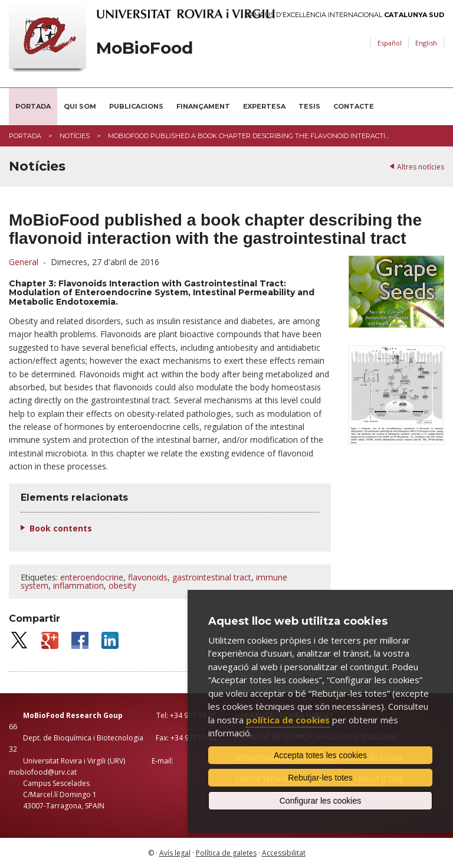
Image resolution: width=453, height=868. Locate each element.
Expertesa (264, 106)
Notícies (75, 136)
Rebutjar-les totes (320, 778)
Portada (33, 106)
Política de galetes (226, 853)
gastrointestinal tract (212, 577)
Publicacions (136, 106)
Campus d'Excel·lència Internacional (345, 15)
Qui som (80, 106)
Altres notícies (421, 167)
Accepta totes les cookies (320, 755)
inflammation (78, 585)
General (24, 262)
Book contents (61, 528)
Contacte (354, 106)
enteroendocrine (92, 577)
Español (390, 43)
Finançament (203, 106)
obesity (122, 585)
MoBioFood (145, 48)
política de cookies (288, 720)
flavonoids (148, 577)
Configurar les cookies (321, 801)
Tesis (309, 106)
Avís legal (175, 853)
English (426, 43)
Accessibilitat (284, 853)
